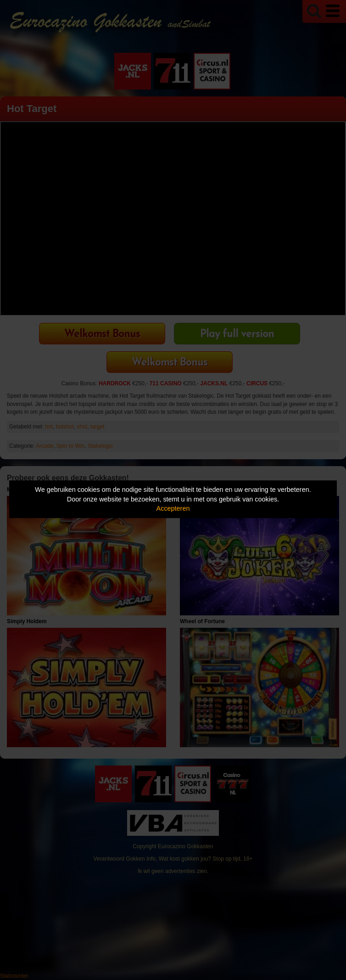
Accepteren (173, 508)
